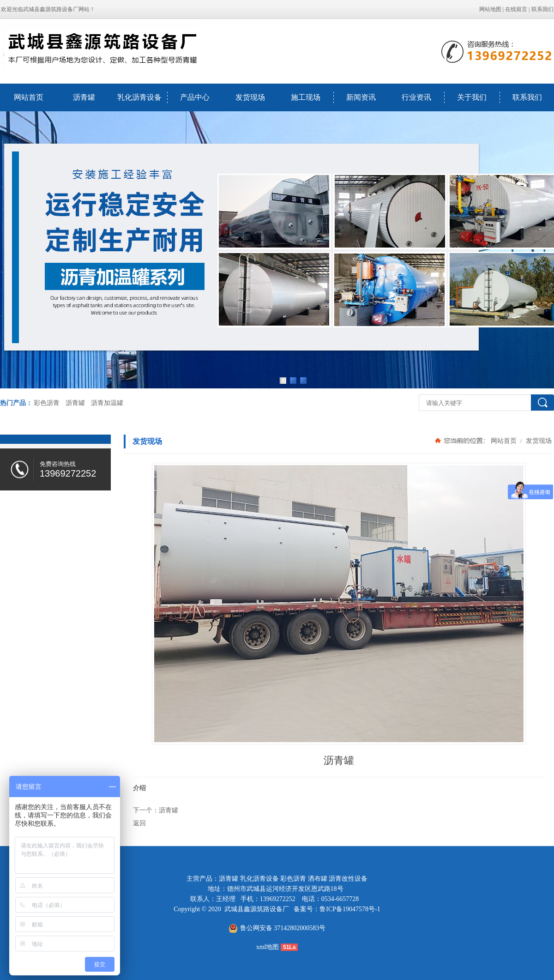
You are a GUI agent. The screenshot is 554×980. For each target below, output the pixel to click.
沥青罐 (84, 97)
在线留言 (516, 9)
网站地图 (490, 9)
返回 (139, 823)
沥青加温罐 (107, 403)
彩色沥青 (47, 403)
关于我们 (472, 97)
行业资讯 (416, 97)
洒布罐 (318, 879)
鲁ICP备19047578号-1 (350, 909)
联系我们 (542, 9)
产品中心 (195, 97)
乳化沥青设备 (139, 97)
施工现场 (306, 97)
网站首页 (29, 97)
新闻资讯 (361, 97)
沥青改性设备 (348, 879)
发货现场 (250, 97)
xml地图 (268, 947)
